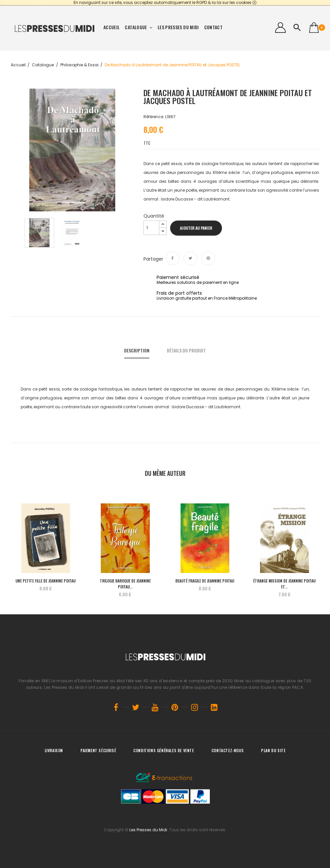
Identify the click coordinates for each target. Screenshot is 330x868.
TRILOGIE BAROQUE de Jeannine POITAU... (125, 584)
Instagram (195, 707)
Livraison (54, 750)
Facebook (116, 707)
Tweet (190, 258)
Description (137, 350)
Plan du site (273, 750)
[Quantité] (151, 228)
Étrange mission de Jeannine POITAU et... (284, 584)
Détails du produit (186, 350)
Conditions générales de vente (164, 750)
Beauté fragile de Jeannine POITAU (205, 581)
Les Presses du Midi (148, 830)
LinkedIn (214, 707)
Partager (173, 258)
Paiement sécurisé (98, 750)
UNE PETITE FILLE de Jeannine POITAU (45, 581)
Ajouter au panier (196, 228)
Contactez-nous (228, 750)
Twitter (136, 707)
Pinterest (208, 258)
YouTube (155, 707)
